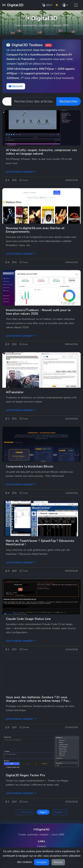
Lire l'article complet (21, 172)
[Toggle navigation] (76, 5)
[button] (65, 5)
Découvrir (16, 86)
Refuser (58, 862)
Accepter (41, 862)
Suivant (60, 812)
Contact (41, 846)
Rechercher (69, 101)
